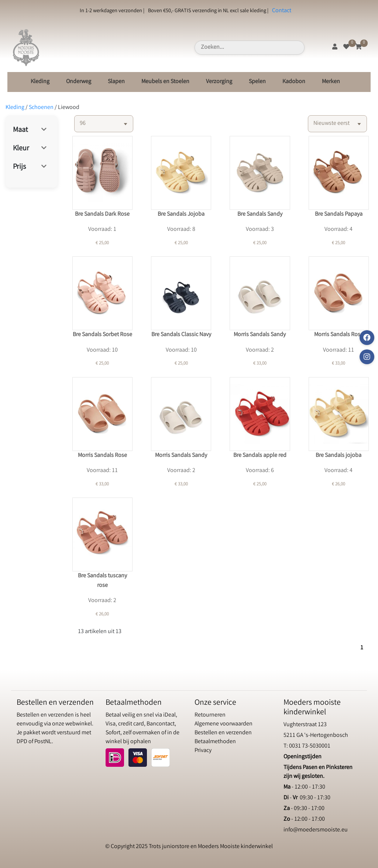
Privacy (203, 751)
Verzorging (219, 82)
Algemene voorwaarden (224, 724)
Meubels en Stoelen (165, 82)
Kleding (40, 82)
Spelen (257, 82)
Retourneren (210, 715)
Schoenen (41, 108)
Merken (331, 82)
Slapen (116, 82)
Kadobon (294, 82)
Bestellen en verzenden (223, 733)
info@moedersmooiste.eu (316, 830)
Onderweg (79, 82)
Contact (282, 11)
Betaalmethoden (215, 742)
